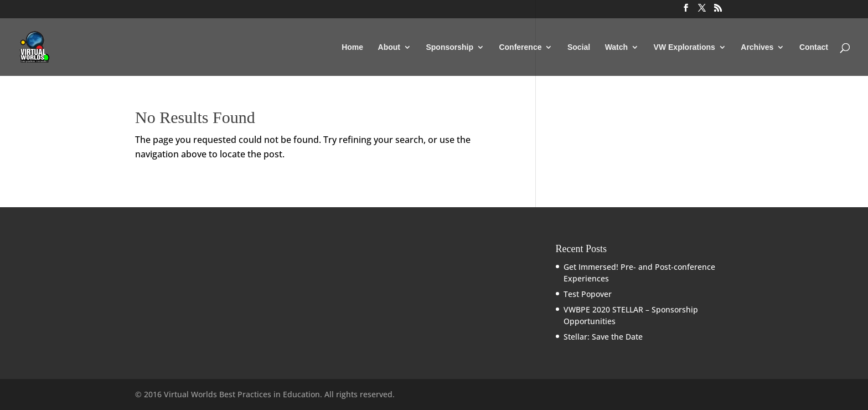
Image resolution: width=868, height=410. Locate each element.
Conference (520, 47)
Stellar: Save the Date (603, 337)
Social (579, 47)
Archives (757, 47)
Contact (814, 47)
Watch (616, 47)
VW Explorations (684, 47)
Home (352, 47)
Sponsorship (449, 47)
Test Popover (588, 294)
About (389, 47)
